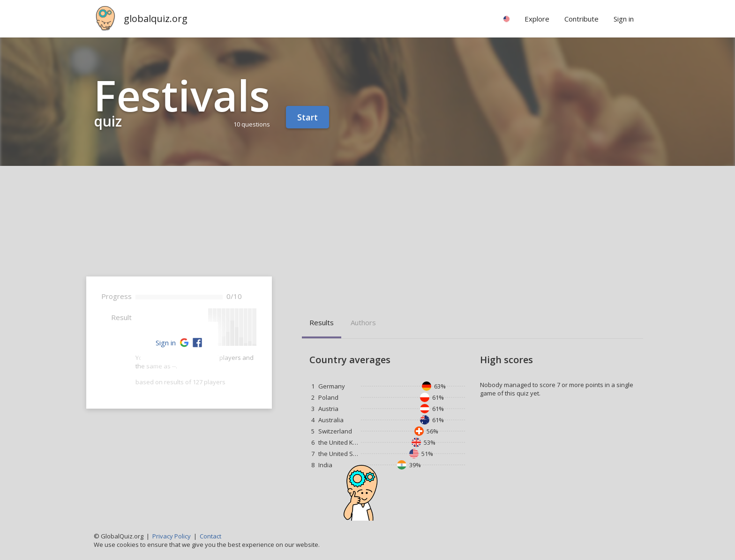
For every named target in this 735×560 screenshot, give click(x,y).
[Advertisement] (367, 236)
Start (307, 117)
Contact (210, 536)
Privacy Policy (172, 536)
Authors (363, 322)
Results (322, 322)
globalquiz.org (156, 19)
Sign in (166, 343)
